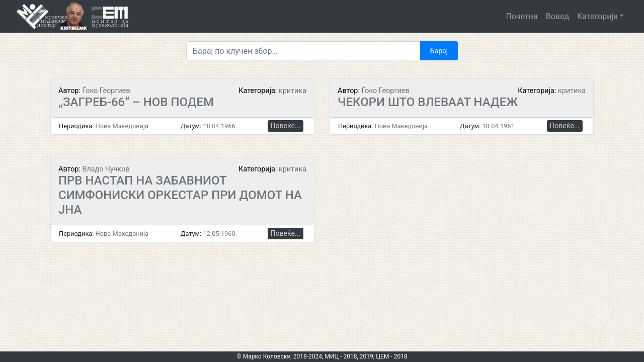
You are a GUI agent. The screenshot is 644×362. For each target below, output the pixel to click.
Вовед (557, 16)
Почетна (521, 16)
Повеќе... (286, 126)
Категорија (597, 16)
